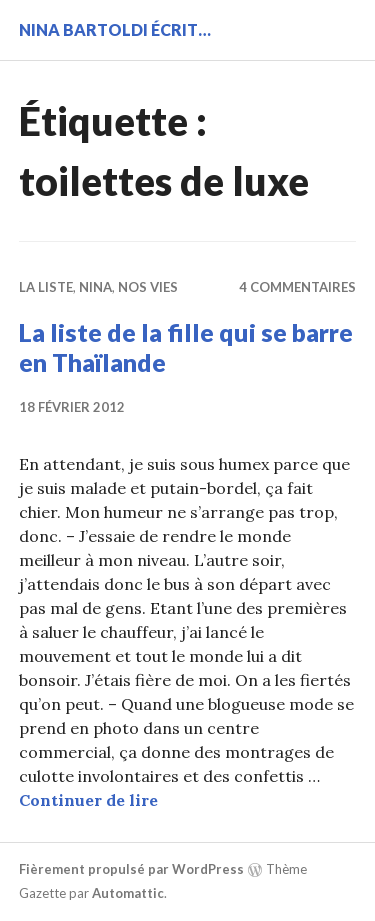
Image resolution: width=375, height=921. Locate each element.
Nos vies (148, 287)
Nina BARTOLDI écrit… (115, 29)
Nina (95, 287)
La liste (46, 287)
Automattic (128, 893)
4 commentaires (297, 287)
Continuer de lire (88, 800)
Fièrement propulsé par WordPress (131, 869)
